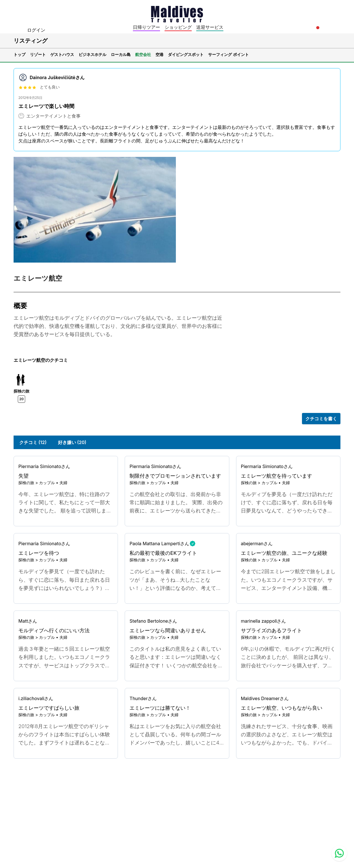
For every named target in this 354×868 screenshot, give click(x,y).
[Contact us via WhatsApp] (339, 853)
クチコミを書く (321, 419)
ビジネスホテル (92, 54)
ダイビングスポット (186, 54)
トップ (20, 54)
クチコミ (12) (33, 442)
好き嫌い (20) (72, 442)
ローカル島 (121, 54)
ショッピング (178, 27)
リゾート (38, 54)
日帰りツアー (146, 27)
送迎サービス (210, 27)
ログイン (36, 30)
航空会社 (143, 54)
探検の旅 (26, 483)
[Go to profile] (66, 466)
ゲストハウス (62, 54)
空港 (159, 54)
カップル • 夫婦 (53, 483)
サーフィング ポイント (228, 54)
